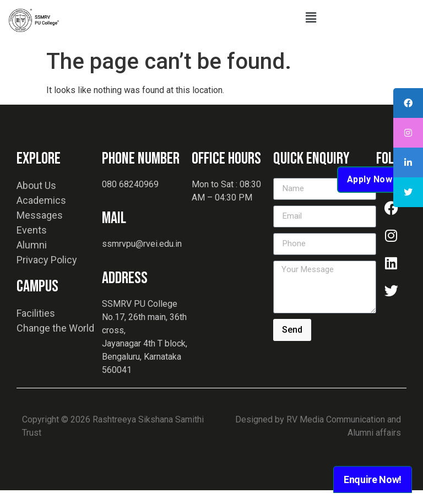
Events (32, 244)
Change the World (55, 342)
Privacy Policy (47, 273)
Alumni (32, 259)
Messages (40, 229)
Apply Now (370, 193)
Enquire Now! (373, 479)
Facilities (36, 327)
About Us (36, 199)
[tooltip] (408, 103)
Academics (41, 214)
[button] (311, 18)
